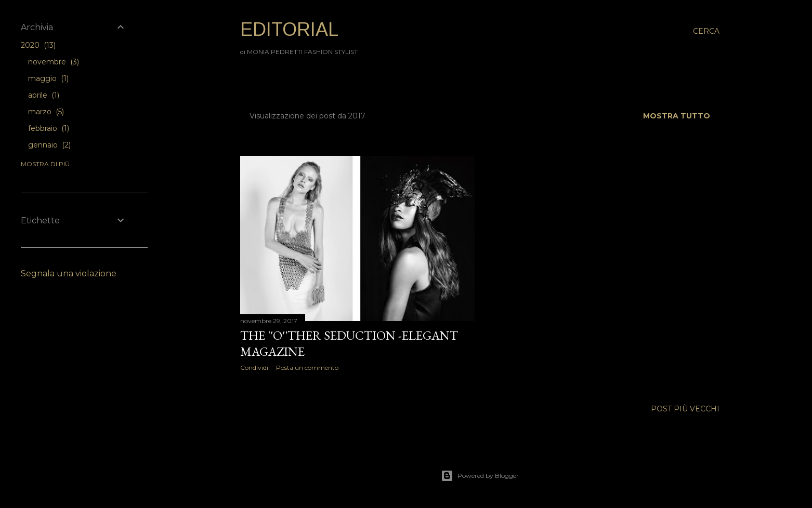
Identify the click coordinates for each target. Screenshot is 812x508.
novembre (54, 62)
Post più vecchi (685, 409)
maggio (48, 78)
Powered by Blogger (480, 476)
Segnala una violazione (69, 273)
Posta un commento (307, 367)
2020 (38, 45)
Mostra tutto (677, 116)
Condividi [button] (254, 367)
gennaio (49, 145)
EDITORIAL (289, 29)
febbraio (49, 128)
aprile (44, 95)
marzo (46, 112)
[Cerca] (706, 31)
